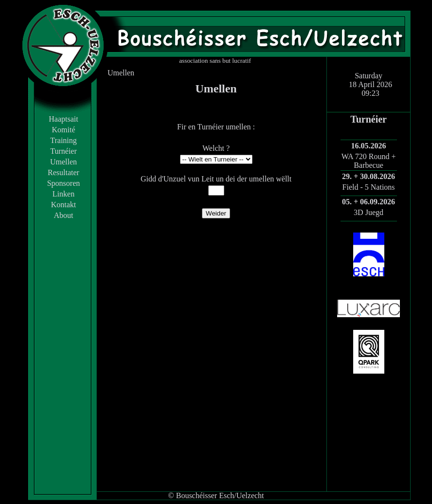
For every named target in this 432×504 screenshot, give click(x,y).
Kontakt (64, 205)
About (64, 215)
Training (63, 140)
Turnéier (63, 151)
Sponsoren (64, 183)
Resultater (63, 172)
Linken (63, 194)
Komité (64, 130)
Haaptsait (63, 119)
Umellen (63, 162)
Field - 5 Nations (369, 187)
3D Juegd (369, 212)
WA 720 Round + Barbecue (369, 161)
